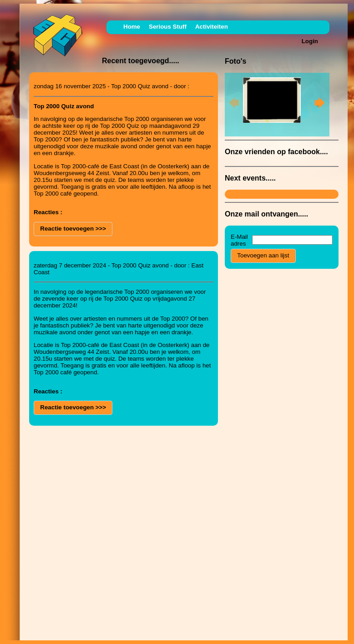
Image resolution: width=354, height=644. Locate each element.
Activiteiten (212, 27)
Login (310, 41)
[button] (73, 229)
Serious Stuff (168, 27)
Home (132, 27)
